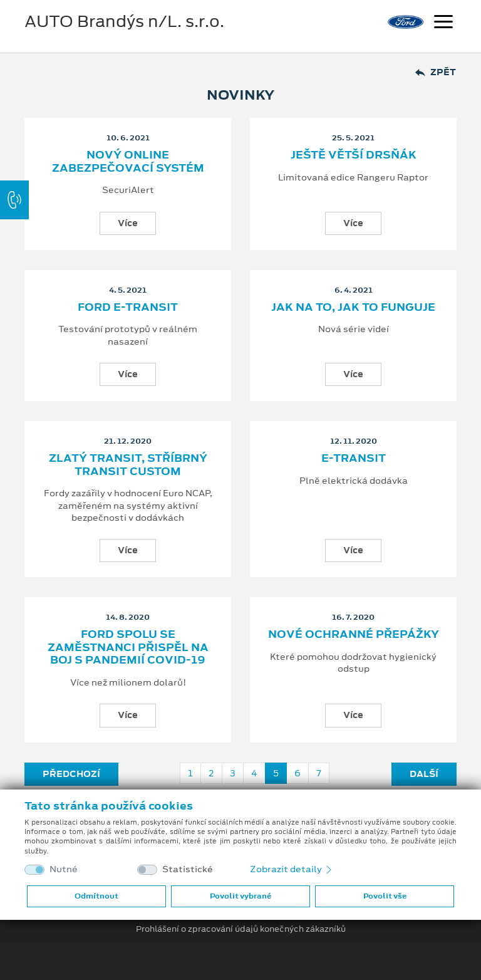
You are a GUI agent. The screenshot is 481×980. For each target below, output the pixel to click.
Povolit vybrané (240, 896)
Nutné (64, 869)
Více (128, 223)
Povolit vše (385, 896)
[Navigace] (443, 23)
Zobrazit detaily (292, 869)
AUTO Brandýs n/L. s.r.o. (124, 21)
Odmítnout (96, 896)
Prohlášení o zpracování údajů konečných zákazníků (241, 929)
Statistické (188, 869)
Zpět (436, 72)
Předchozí (71, 774)
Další (424, 774)
